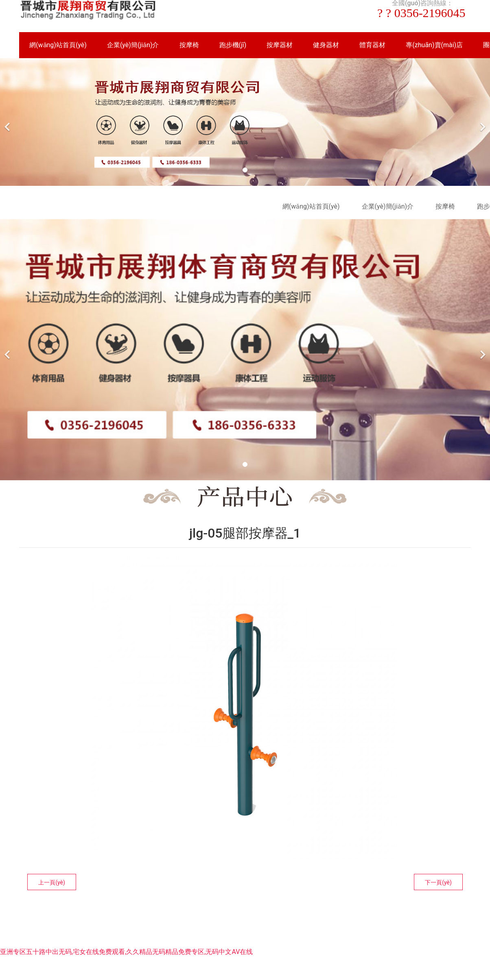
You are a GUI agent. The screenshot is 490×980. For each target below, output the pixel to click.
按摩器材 (280, 45)
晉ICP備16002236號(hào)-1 (355, 923)
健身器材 (326, 45)
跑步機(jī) (233, 45)
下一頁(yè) (438, 882)
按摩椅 (189, 45)
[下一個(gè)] (482, 122)
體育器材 (372, 45)
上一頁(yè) (52, 882)
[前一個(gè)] (8, 122)
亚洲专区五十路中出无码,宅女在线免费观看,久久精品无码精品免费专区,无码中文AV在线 (126, 952)
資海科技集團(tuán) (281, 923)
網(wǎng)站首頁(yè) (58, 45)
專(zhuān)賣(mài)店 (434, 45)
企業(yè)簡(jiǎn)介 (133, 45)
